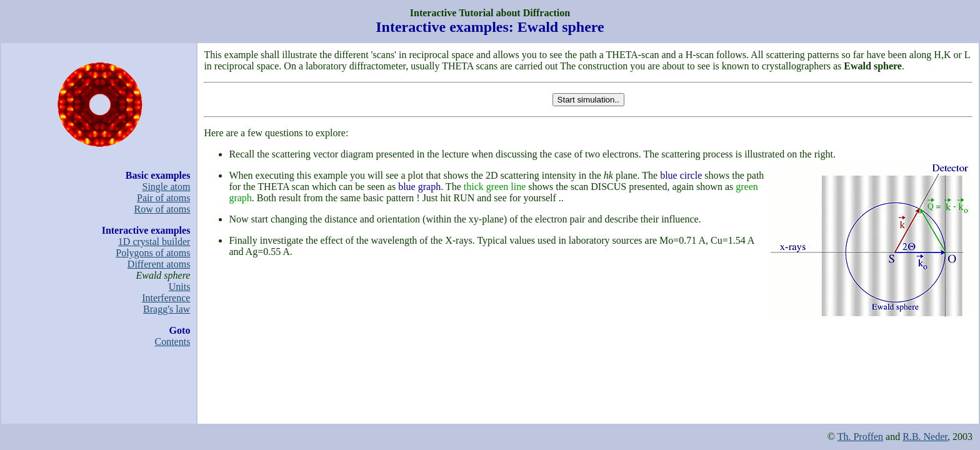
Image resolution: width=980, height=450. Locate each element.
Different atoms (159, 264)
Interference (166, 298)
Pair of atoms (163, 198)
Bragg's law (167, 309)
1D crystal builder (154, 242)
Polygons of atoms (153, 253)
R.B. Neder (925, 437)
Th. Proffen (860, 437)
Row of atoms (162, 209)
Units (180, 287)
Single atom (167, 187)
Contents (173, 342)
